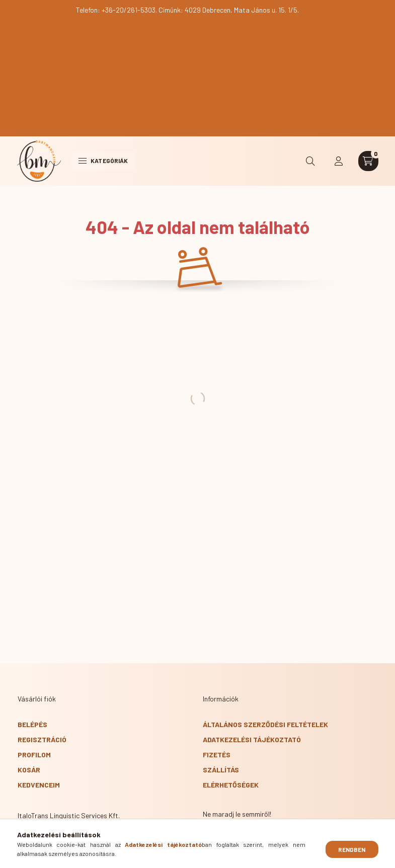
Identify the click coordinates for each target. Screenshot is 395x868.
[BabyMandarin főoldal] (39, 161)
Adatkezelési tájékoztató (252, 739)
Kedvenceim (39, 785)
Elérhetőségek (231, 785)
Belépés (32, 724)
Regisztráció (42, 739)
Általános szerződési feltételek (265, 724)
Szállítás (221, 770)
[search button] (311, 161)
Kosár (29, 770)
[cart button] (368, 161)
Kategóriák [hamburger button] (103, 161)
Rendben (352, 849)
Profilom (34, 755)
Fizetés (217, 755)
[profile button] (339, 161)
